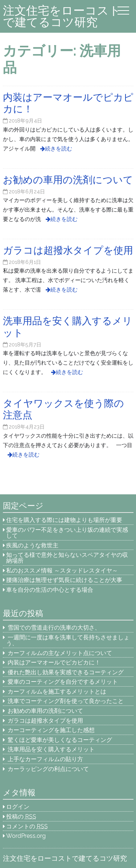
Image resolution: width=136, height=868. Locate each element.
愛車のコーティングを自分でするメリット (63, 682)
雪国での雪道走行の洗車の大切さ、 (54, 628)
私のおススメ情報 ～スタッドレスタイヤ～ (62, 570)
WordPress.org (26, 836)
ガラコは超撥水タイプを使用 (45, 721)
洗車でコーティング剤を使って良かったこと (66, 701)
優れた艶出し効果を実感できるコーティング (66, 672)
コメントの (27, 826)
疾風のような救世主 (32, 545)
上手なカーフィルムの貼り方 (45, 759)
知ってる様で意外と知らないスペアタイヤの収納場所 (67, 558)
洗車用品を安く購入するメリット (51, 749)
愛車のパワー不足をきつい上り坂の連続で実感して (67, 533)
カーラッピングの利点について (48, 769)
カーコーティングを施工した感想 (51, 730)
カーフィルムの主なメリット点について (60, 653)
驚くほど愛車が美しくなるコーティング (60, 740)
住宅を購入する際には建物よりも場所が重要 (64, 520)
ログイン (18, 807)
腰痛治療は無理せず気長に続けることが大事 (64, 580)
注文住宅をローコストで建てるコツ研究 (62, 16)
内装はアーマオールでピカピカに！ (54, 662)
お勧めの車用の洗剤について (45, 711)
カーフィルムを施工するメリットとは (57, 692)
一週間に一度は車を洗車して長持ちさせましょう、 (68, 640)
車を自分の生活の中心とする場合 (50, 590)
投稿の (21, 817)
